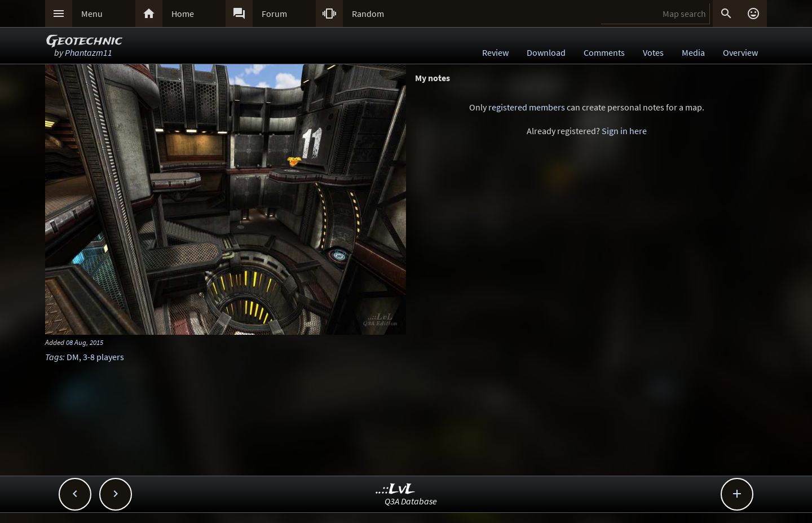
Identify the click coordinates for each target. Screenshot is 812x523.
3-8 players (103, 357)
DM (73, 357)
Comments (604, 52)
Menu (92, 14)
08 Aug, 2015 (85, 342)
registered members (527, 107)
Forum (274, 14)
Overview (740, 52)
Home (183, 14)
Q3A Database (411, 501)
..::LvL (396, 489)
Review (495, 52)
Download (546, 52)
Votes (653, 52)
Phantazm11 (89, 52)
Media (693, 52)
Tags (54, 357)
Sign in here (624, 131)
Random (368, 14)
